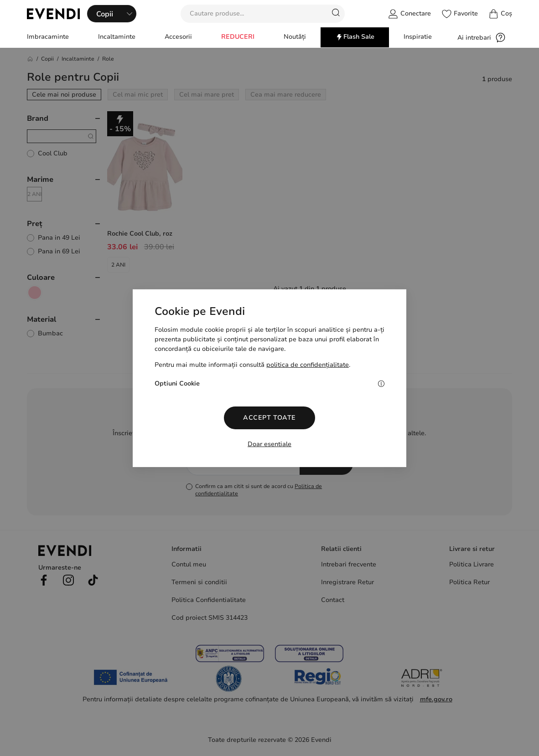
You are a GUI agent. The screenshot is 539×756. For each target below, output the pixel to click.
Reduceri (238, 37)
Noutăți (295, 37)
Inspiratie (418, 37)
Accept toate (269, 418)
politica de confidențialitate (308, 365)
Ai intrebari (481, 38)
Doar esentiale (269, 444)
